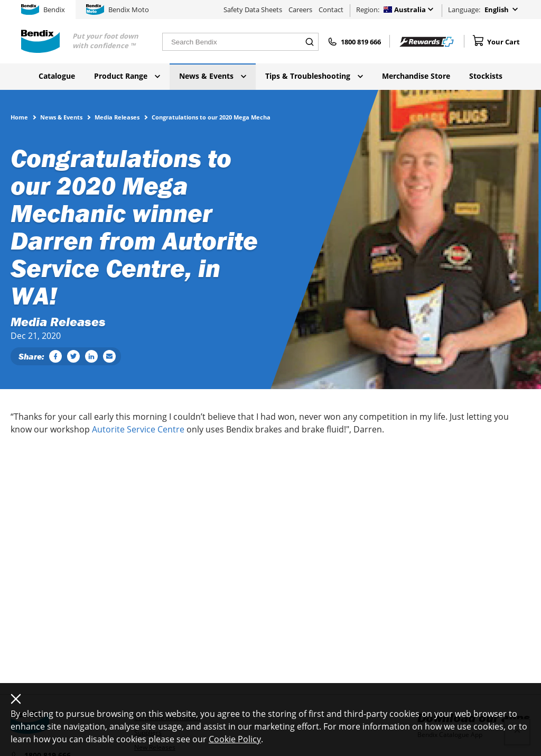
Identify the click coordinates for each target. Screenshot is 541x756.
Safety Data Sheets (253, 10)
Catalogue (57, 76)
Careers (300, 10)
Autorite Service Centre (138, 429)
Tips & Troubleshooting (314, 76)
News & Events (213, 76)
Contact (331, 10)
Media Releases (117, 117)
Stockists (486, 76)
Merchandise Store (416, 76)
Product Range (127, 76)
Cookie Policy (235, 739)
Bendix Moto (118, 10)
